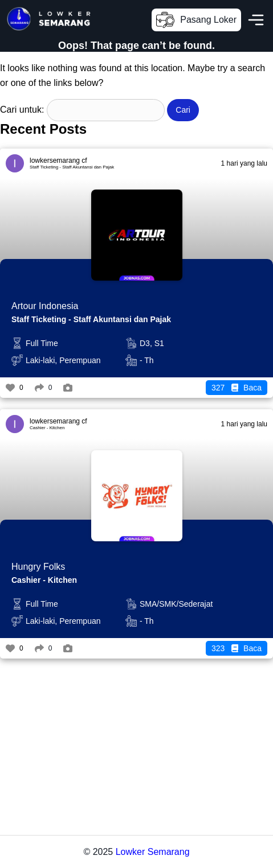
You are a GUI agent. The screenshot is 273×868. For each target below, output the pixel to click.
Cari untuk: (22, 110)
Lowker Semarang (153, 852)
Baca (237, 388)
